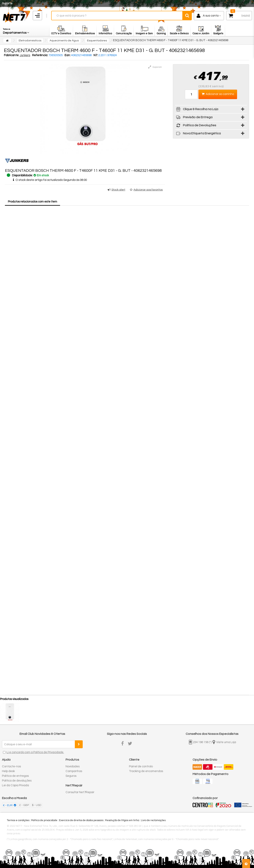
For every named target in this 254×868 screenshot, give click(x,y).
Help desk (8, 771)
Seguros (71, 776)
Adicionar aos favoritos (148, 190)
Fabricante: (12, 55)
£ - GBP (24, 805)
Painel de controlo (141, 766)
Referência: (40, 55)
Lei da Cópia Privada (15, 785)
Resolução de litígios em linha (122, 820)
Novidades (73, 766)
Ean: (68, 55)
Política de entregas (15, 776)
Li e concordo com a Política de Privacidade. (35, 752)
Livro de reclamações (153, 820)
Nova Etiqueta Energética (198, 134)
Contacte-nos (11, 766)
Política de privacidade (44, 820)
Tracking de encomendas (146, 771)
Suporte (7, 3)
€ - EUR (8, 805)
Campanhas (74, 771)
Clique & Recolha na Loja (197, 110)
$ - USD (37, 805)
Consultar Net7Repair (80, 792)
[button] (16, 30)
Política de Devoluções (196, 126)
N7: (96, 55)
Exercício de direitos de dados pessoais (81, 820)
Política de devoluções (17, 781)
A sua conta (211, 16)
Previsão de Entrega (194, 118)
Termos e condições (18, 820)
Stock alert (118, 190)
